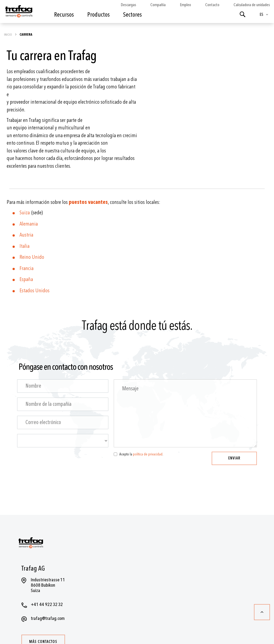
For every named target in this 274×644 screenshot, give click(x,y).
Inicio (8, 35)
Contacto (212, 5)
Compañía (158, 5)
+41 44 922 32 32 (47, 604)
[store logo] (18, 13)
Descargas (128, 5)
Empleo (185, 5)
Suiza (25, 213)
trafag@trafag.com (48, 618)
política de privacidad (148, 454)
